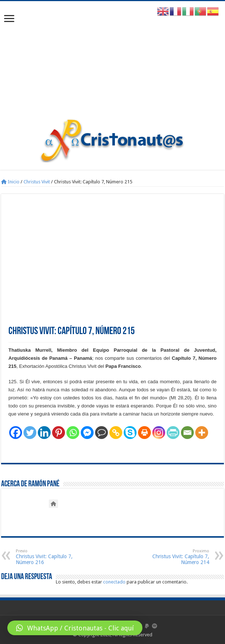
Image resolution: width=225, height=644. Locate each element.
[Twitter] (30, 433)
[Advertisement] (112, 63)
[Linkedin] (44, 433)
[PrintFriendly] (173, 433)
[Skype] (130, 433)
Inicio (10, 182)
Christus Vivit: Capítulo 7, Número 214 (172, 557)
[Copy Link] (116, 433)
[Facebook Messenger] (87, 433)
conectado (114, 582)
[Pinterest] (59, 433)
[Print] (144, 433)
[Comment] (101, 433)
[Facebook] (16, 433)
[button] (75, 628)
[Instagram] (159, 433)
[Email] (187, 433)
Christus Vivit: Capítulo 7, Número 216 (53, 557)
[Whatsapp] (73, 433)
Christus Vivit (37, 182)
